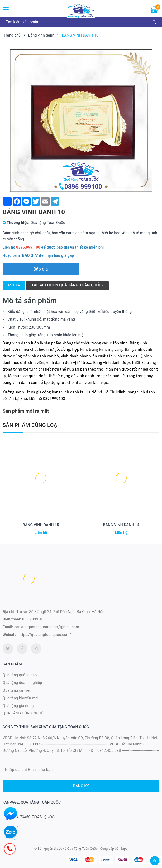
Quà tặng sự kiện (17, 690)
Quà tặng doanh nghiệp (22, 683)
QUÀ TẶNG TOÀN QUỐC (33, 817)
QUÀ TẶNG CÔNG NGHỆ (23, 713)
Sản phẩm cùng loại (31, 425)
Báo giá (40, 269)
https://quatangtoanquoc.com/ (45, 635)
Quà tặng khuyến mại (20, 698)
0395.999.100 (34, 619)
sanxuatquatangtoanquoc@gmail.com (47, 627)
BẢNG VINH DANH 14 (121, 525)
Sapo (124, 849)
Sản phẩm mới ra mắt (26, 411)
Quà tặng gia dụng (18, 706)
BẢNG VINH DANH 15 (41, 525)
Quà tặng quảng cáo (20, 675)
